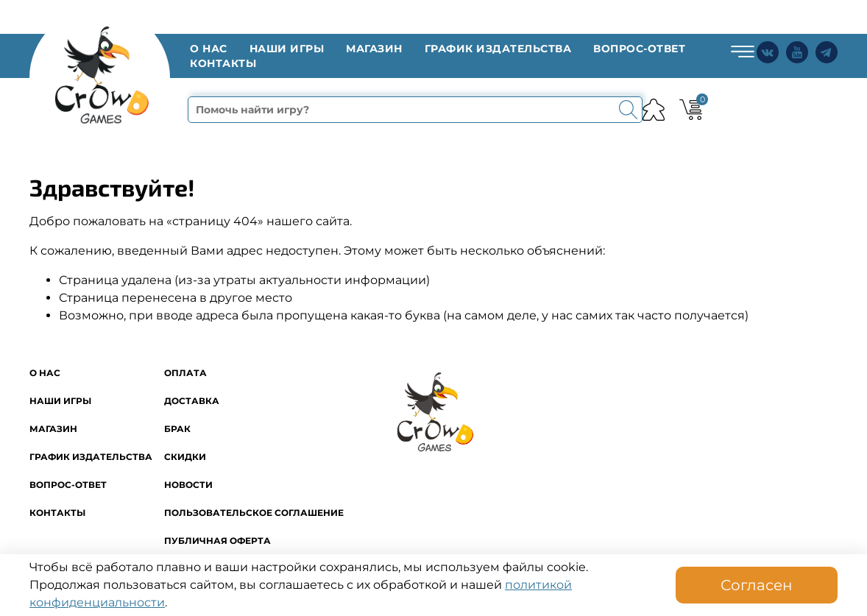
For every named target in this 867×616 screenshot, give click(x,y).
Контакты (223, 63)
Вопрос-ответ (639, 49)
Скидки (185, 457)
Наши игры (287, 49)
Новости (188, 485)
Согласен (757, 585)
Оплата (185, 373)
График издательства (498, 49)
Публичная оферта (217, 541)
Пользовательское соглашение (254, 513)
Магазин (374, 49)
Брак (177, 429)
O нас (209, 49)
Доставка (192, 401)
